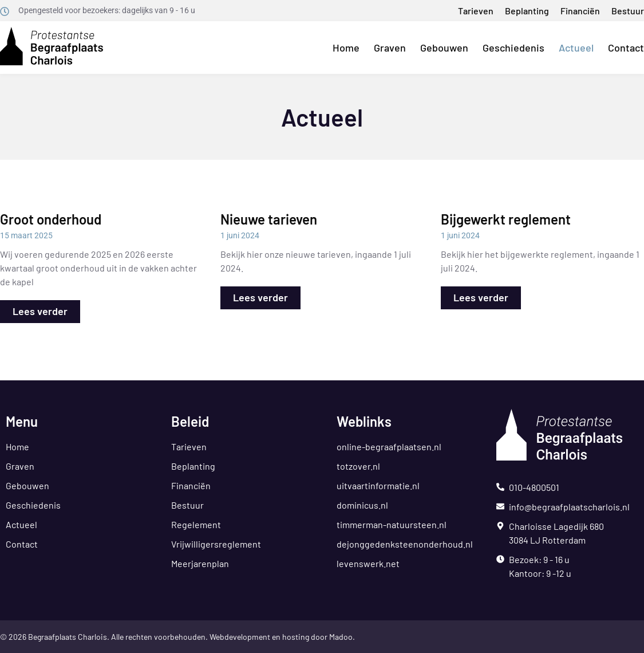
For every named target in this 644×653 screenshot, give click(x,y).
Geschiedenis (513, 48)
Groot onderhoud (51, 219)
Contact (626, 48)
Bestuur (628, 11)
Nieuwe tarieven (269, 219)
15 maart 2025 (26, 235)
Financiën (580, 11)
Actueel (576, 48)
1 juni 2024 (240, 235)
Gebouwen (444, 48)
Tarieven (476, 11)
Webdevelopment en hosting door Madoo (281, 637)
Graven (390, 48)
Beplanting (527, 11)
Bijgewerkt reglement (506, 219)
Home (346, 48)
